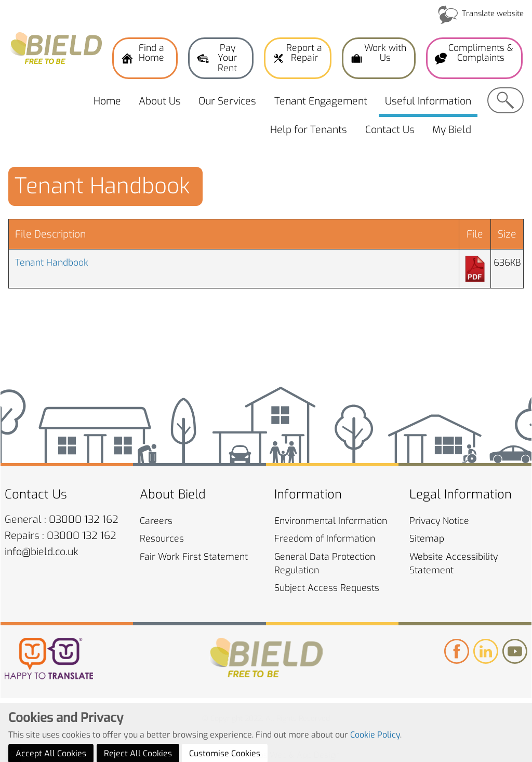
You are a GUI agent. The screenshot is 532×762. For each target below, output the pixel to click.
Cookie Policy (375, 750)
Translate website (493, 14)
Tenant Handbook (52, 262)
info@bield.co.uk (42, 552)
